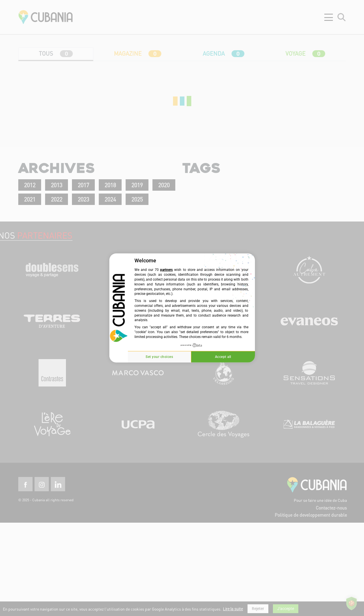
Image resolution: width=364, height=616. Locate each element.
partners (166, 270)
